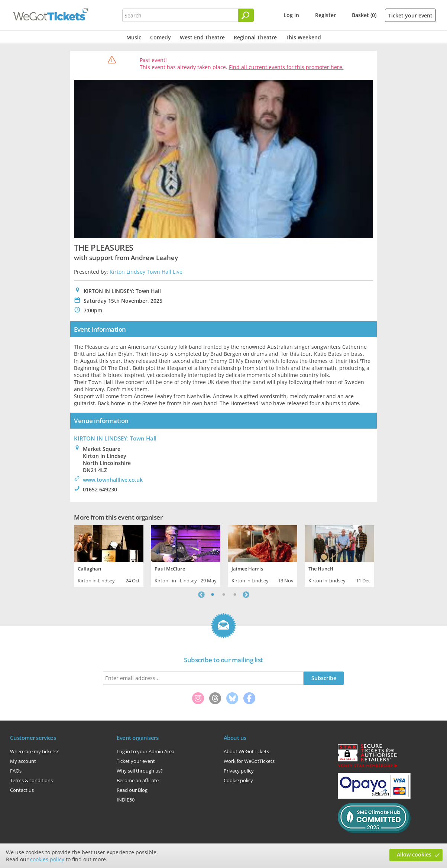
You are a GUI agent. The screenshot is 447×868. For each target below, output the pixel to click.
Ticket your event (410, 15)
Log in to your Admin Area (145, 751)
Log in (291, 15)
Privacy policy (239, 771)
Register (325, 15)
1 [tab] (213, 595)
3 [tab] (235, 595)
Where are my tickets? (34, 751)
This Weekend (303, 37)
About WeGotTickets (246, 751)
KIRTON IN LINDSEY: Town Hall (115, 438)
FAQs (16, 771)
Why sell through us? (140, 771)
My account (23, 761)
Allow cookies (414, 854)
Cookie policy (238, 780)
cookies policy (47, 859)
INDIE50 (126, 800)
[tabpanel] (109, 555)
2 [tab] (224, 595)
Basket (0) (364, 15)
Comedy (161, 37)
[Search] (246, 15)
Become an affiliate (138, 780)
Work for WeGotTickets (249, 761)
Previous (201, 595)
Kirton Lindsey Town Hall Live (146, 272)
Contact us (22, 790)
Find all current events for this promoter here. (286, 67)
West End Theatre (202, 37)
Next (246, 595)
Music (134, 37)
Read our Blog (132, 790)
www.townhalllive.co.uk (113, 480)
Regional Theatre (255, 37)
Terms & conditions (31, 780)
